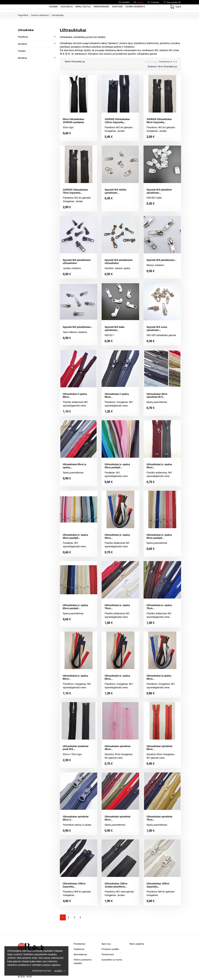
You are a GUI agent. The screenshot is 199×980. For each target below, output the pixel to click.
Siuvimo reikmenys (135, 7)
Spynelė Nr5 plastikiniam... (161, 260)
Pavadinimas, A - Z (168, 62)
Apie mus (106, 944)
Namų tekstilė (83, 7)
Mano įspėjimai (137, 944)
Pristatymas (79, 944)
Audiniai (54, 7)
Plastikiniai (23, 37)
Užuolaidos (67, 7)
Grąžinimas (79, 949)
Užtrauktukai (26, 30)
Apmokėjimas (80, 954)
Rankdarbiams (101, 7)
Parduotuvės (108, 954)
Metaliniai (22, 58)
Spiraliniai (22, 44)
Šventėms (117, 7)
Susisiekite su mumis (112, 960)
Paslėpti (22, 51)
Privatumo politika (42, 971)
